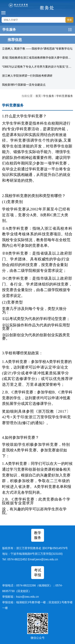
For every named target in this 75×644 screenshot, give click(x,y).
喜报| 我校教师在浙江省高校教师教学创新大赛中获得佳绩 (38, 58)
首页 (38, 96)
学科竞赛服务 (65, 96)
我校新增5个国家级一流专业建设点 (24, 85)
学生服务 (49, 96)
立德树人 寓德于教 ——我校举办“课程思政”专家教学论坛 (37, 49)
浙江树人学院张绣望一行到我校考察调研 (27, 76)
